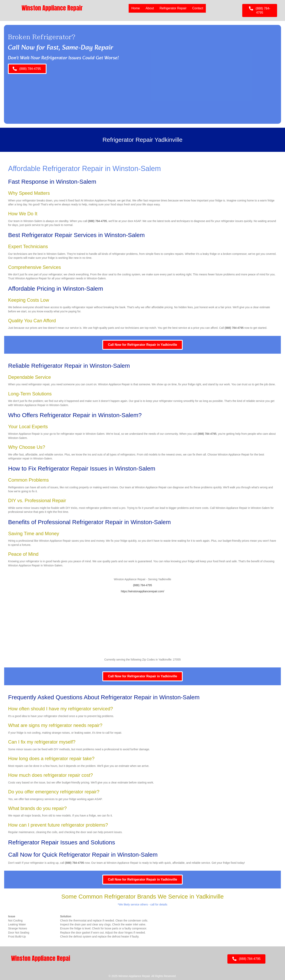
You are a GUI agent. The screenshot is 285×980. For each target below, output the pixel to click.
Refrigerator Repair (173, 8)
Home (136, 8)
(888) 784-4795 (98, 221)
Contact (198, 8)
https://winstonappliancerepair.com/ (143, 591)
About (150, 8)
